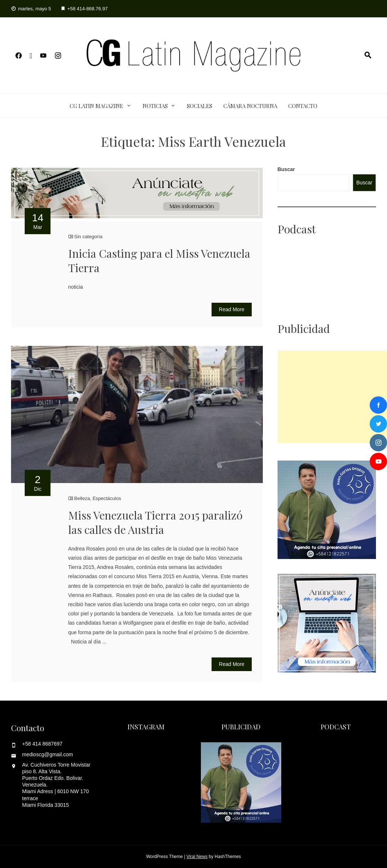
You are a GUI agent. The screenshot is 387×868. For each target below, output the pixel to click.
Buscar (286, 169)
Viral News (197, 857)
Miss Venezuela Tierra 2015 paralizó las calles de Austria (155, 522)
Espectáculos (107, 498)
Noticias (155, 106)
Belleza (82, 498)
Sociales (200, 106)
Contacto (303, 106)
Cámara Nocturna (250, 106)
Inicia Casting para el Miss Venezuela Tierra (159, 261)
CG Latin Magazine (96, 106)
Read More (232, 309)
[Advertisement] (332, 397)
